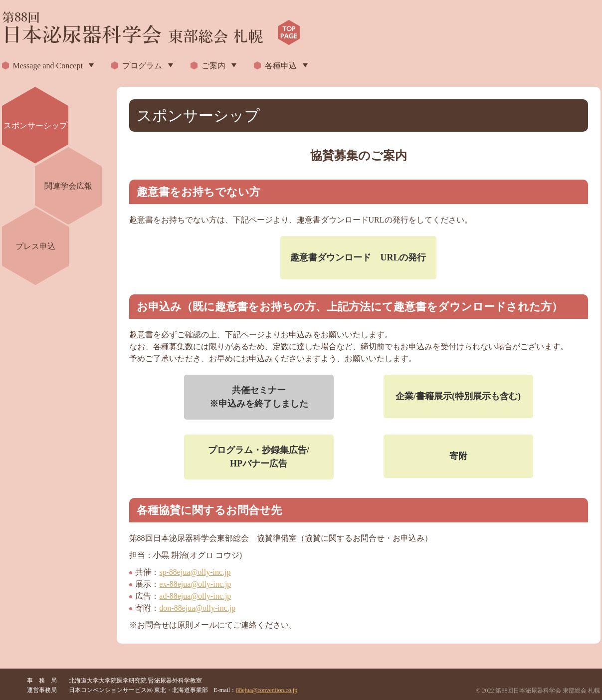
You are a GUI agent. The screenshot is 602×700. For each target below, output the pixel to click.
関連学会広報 (68, 186)
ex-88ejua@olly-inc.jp (195, 584)
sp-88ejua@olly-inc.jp (195, 572)
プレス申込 (35, 246)
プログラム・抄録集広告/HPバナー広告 (259, 457)
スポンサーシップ (35, 125)
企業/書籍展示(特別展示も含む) (458, 396)
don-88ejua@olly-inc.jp (197, 608)
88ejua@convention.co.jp (267, 690)
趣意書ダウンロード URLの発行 (358, 257)
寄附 (458, 456)
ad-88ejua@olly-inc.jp (195, 596)
